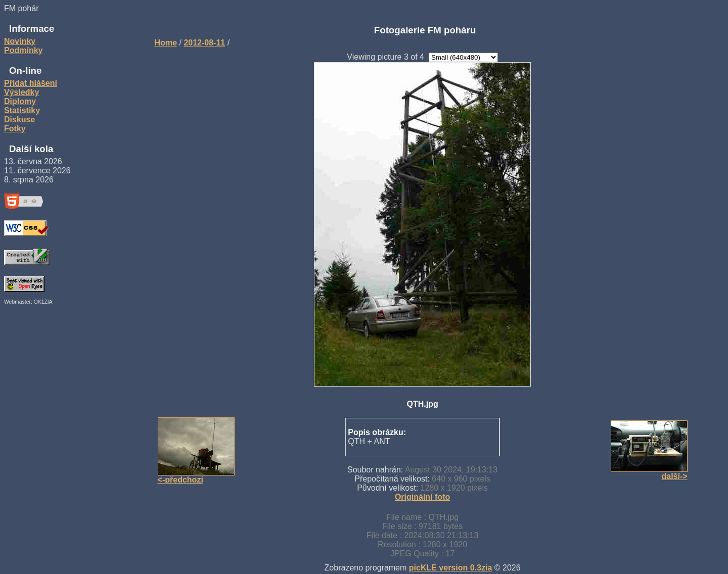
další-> (674, 476)
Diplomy (20, 101)
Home (166, 43)
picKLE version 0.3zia (451, 568)
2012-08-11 (204, 43)
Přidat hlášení (31, 83)
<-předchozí (180, 480)
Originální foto (422, 497)
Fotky (15, 129)
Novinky (20, 41)
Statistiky (22, 110)
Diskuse (19, 119)
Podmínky (23, 50)
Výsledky (21, 92)
